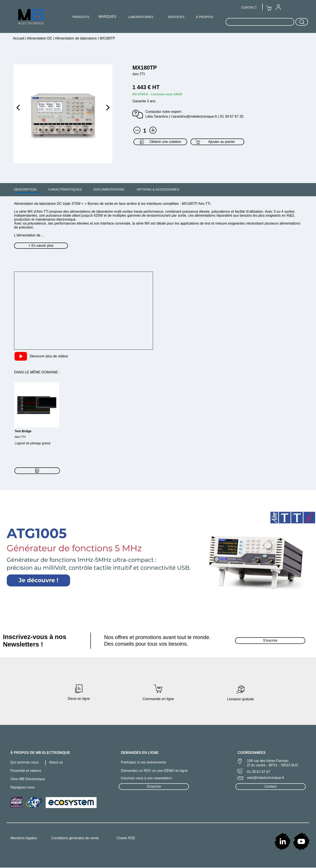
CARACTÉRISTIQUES (65, 189)
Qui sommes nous (24, 762)
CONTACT (249, 7)
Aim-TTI (20, 437)
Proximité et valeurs (26, 771)
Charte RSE (126, 838)
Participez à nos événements (143, 762)
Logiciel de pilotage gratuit (33, 443)
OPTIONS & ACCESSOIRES (158, 189)
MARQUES (107, 17)
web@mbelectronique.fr (266, 778)
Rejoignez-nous (22, 787)
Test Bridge (23, 431)
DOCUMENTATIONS (109, 189)
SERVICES (176, 17)
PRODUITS (81, 17)
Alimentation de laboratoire (76, 38)
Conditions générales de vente (75, 838)
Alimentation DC (40, 38)
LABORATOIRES (141, 17)
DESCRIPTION (25, 189)
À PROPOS (205, 17)
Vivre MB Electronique (28, 779)
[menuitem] (25, 189)
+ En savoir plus (41, 246)
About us (56, 762)
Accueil (19, 38)
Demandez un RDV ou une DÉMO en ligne (154, 771)
